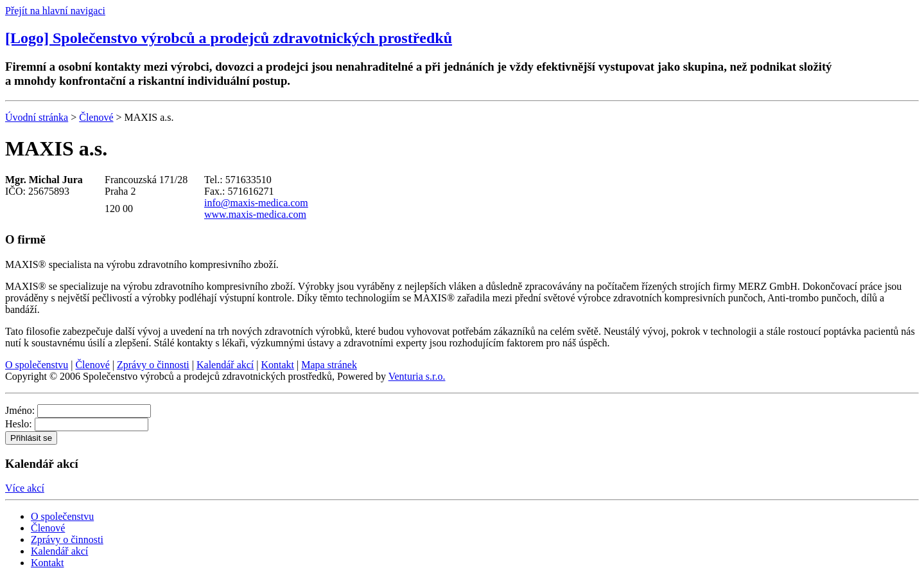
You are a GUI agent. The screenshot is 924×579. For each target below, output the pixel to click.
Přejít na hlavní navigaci (55, 11)
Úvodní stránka (37, 117)
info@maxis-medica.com (256, 203)
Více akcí (25, 488)
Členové (96, 117)
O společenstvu (37, 365)
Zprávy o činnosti (153, 365)
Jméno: (20, 410)
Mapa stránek (329, 365)
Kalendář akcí (225, 365)
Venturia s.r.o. (417, 376)
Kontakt (278, 365)
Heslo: (19, 424)
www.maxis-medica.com (255, 214)
